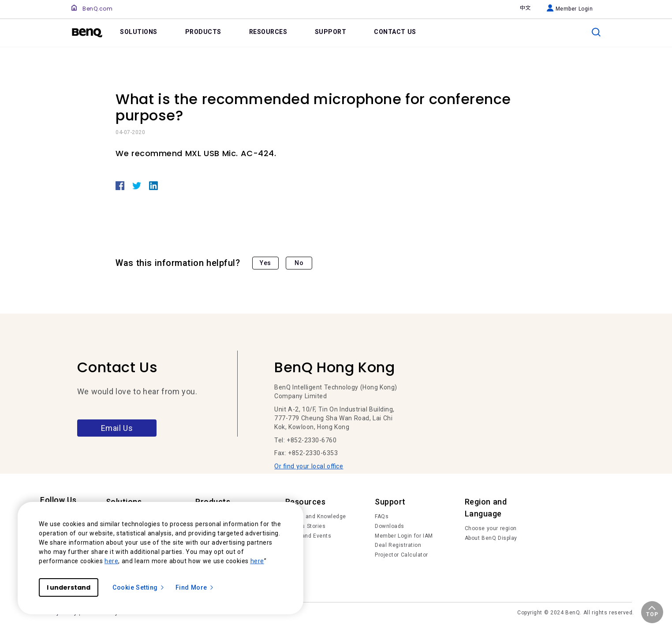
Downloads (390, 526)
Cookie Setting (139, 587)
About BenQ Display (491, 538)
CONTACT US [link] (395, 32)
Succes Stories (306, 526)
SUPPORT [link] (331, 32)
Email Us (117, 428)
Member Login (570, 9)
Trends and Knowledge (316, 516)
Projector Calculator (401, 555)
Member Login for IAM (404, 536)
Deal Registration (398, 545)
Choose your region (491, 528)
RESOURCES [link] (268, 32)
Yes (265, 263)
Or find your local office (309, 466)
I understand (69, 587)
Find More (195, 587)
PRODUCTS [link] (203, 32)
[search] (596, 32)
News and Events (308, 536)
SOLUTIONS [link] (139, 32)
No (299, 263)
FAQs (382, 516)
